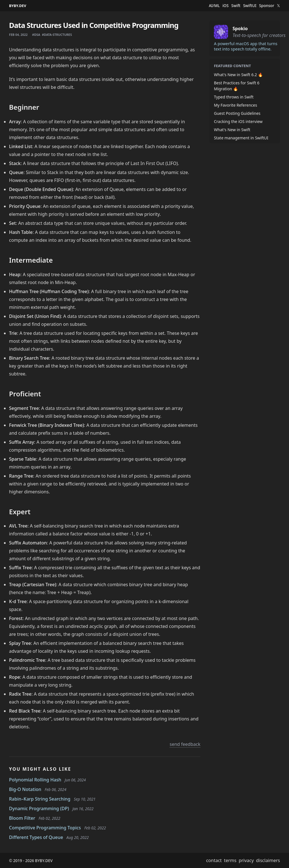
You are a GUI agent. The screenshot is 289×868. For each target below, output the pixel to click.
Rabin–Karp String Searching (40, 799)
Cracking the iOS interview (238, 121)
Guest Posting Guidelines (237, 113)
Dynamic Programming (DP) (39, 808)
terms (230, 860)
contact (214, 860)
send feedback (185, 744)
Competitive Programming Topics (45, 828)
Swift (236, 6)
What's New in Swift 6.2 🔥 (238, 75)
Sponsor (267, 6)
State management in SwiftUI (241, 138)
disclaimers (268, 860)
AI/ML (214, 6)
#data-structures (57, 35)
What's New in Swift (232, 130)
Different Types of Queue (36, 837)
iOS (225, 6)
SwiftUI (250, 6)
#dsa (36, 35)
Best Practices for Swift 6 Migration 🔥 (237, 86)
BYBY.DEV (18, 6)
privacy (246, 860)
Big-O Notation (25, 789)
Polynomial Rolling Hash (35, 780)
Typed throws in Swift (234, 97)
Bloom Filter (22, 818)
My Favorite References (236, 105)
